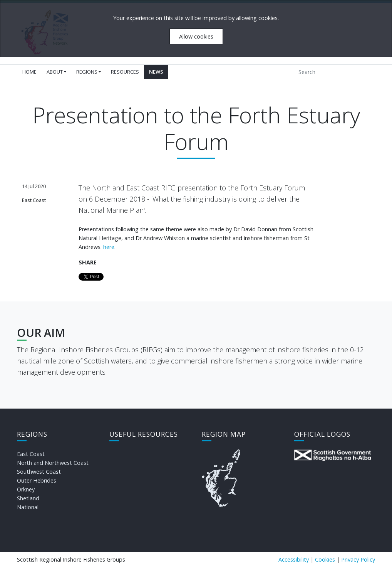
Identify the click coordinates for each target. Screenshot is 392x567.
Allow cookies (196, 36)
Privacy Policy (358, 559)
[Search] (330, 72)
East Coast (31, 454)
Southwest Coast (39, 472)
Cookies (325, 559)
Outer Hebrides (37, 480)
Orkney (26, 489)
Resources (125, 72)
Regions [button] (87, 72)
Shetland (28, 498)
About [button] (55, 72)
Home (29, 72)
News (156, 72)
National (28, 507)
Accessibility (294, 559)
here (109, 247)
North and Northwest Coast (53, 463)
